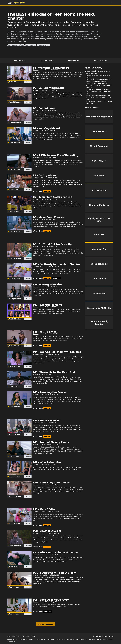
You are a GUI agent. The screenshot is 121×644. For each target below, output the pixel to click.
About (15, 636)
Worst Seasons (101, 61)
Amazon (47, 191)
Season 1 (36, 70)
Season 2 (36, 157)
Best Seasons (74, 61)
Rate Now (28, 82)
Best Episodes (20, 61)
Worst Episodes (47, 61)
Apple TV (56, 278)
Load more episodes (45, 624)
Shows (9, 636)
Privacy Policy (30, 636)
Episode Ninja (110, 636)
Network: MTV (31, 45)
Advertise (21, 636)
